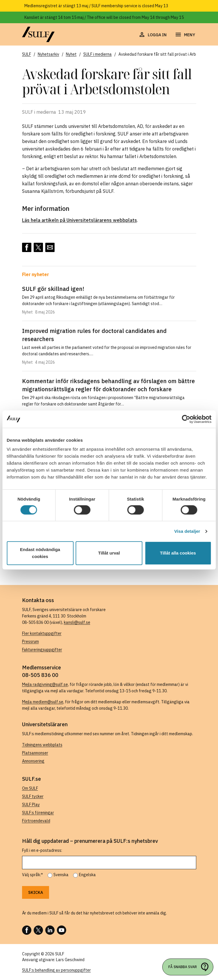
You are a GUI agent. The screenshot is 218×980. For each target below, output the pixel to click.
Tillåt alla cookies (178, 553)
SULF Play (31, 805)
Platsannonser (35, 753)
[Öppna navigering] (185, 35)
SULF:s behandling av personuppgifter (56, 970)
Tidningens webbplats (42, 745)
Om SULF (30, 788)
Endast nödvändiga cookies (40, 553)
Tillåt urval (109, 553)
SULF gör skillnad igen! (53, 289)
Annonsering (33, 761)
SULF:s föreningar (38, 813)
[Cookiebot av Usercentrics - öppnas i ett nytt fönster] (186, 419)
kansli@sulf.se (77, 622)
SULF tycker (33, 796)
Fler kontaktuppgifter (42, 633)
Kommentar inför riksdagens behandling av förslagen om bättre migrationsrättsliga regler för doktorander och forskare (108, 385)
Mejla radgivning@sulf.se (45, 684)
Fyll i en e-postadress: (42, 850)
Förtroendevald (36, 821)
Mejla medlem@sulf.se (43, 702)
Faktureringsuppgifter (42, 650)
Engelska (87, 875)
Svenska (61, 875)
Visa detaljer (187, 531)
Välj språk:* (33, 875)
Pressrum (30, 642)
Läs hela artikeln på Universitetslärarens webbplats (80, 220)
